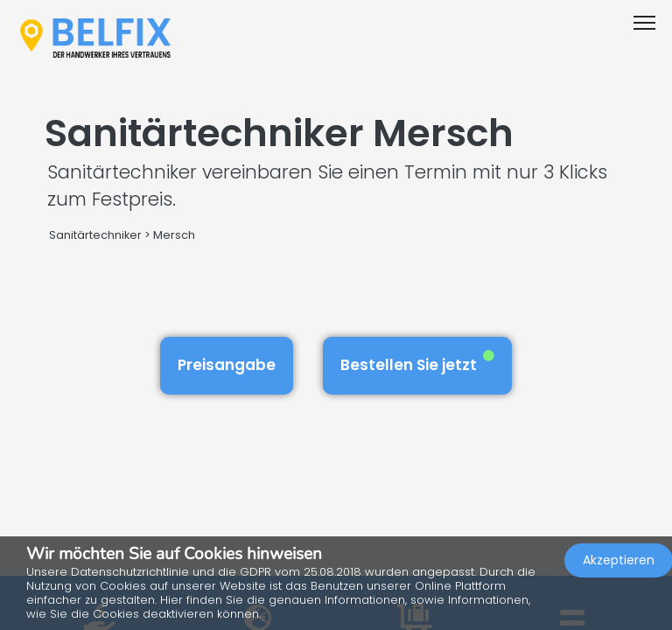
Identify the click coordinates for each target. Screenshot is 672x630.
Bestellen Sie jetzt (417, 363)
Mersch (174, 235)
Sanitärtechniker (95, 235)
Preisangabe (227, 365)
